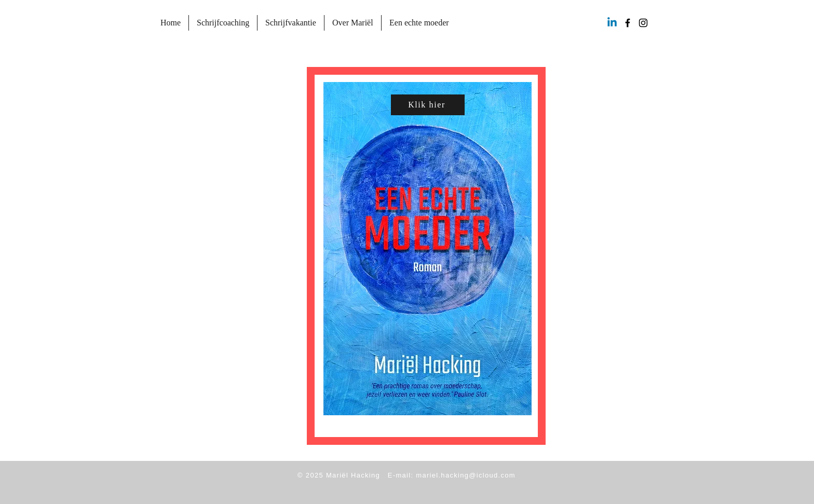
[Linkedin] (612, 23)
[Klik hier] (428, 105)
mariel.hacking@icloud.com (466, 475)
